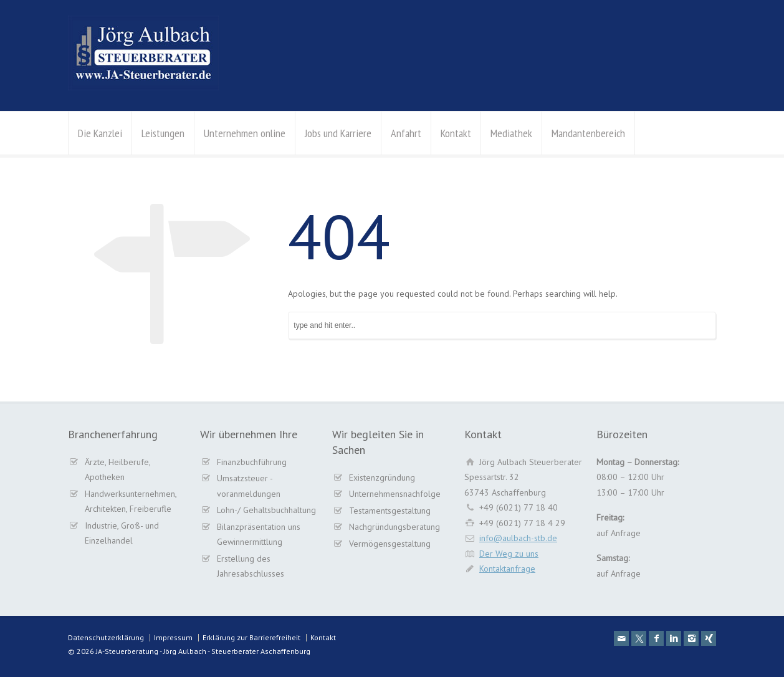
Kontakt (456, 133)
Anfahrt (406, 133)
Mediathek (511, 133)
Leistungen (163, 133)
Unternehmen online (245, 133)
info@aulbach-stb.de (518, 538)
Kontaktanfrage (507, 569)
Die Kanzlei (100, 133)
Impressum (173, 637)
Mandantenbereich (588, 133)
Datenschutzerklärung (106, 637)
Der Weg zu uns (509, 554)
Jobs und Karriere (338, 133)
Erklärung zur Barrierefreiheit (251, 637)
